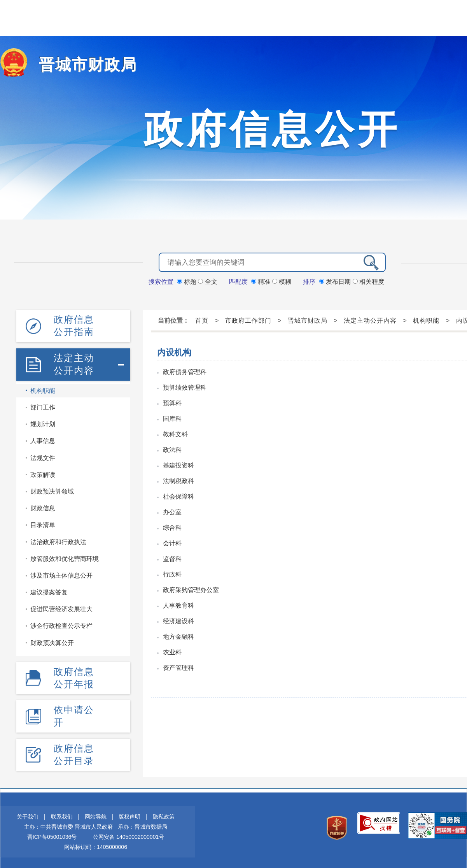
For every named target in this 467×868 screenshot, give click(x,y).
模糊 (282, 281)
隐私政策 (164, 814)
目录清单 (43, 523)
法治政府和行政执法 (58, 540)
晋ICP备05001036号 (52, 834)
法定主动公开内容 (74, 363)
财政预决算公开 (52, 641)
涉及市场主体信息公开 (61, 574)
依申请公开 (74, 713)
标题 (187, 281)
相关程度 (368, 281)
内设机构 (174, 352)
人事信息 (43, 439)
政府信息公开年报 (74, 676)
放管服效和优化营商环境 (65, 557)
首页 (202, 320)
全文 (207, 281)
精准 (262, 281)
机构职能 (43, 389)
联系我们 (62, 814)
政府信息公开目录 (74, 751)
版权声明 (129, 814)
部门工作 (43, 405)
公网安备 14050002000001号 (129, 834)
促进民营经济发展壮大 (61, 607)
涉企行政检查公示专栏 (61, 624)
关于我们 (28, 814)
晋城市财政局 (83, 64)
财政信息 (43, 506)
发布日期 (336, 281)
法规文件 (43, 456)
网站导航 (96, 814)
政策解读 (43, 473)
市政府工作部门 (248, 320)
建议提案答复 (49, 590)
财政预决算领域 (52, 489)
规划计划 (43, 423)
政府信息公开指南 (74, 325)
